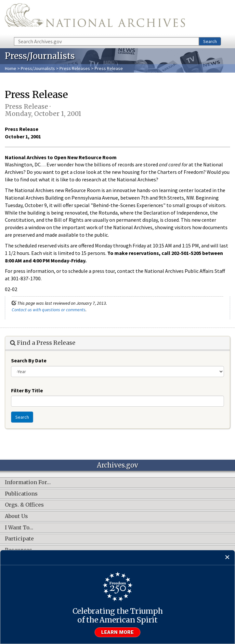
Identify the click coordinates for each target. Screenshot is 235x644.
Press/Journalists (38, 68)
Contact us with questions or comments (49, 310)
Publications (21, 494)
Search (210, 41)
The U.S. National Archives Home (95, 18)
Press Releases (75, 68)
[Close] (227, 558)
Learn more (118, 632)
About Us (16, 516)
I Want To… (19, 528)
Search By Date (29, 360)
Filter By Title (27, 390)
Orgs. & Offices (24, 505)
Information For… (28, 483)
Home (11, 68)
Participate (19, 539)
